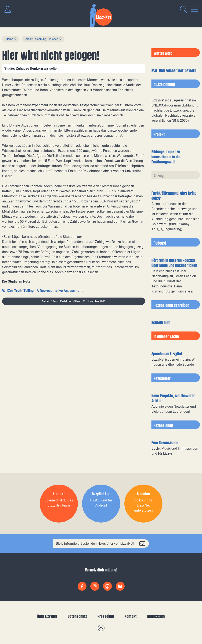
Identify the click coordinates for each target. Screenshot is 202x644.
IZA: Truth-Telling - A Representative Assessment (45, 291)
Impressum (156, 616)
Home (10, 39)
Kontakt (131, 616)
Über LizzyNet (47, 616)
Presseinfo (106, 616)
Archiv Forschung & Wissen (42, 39)
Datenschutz (77, 616)
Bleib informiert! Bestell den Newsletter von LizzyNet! (95, 544)
